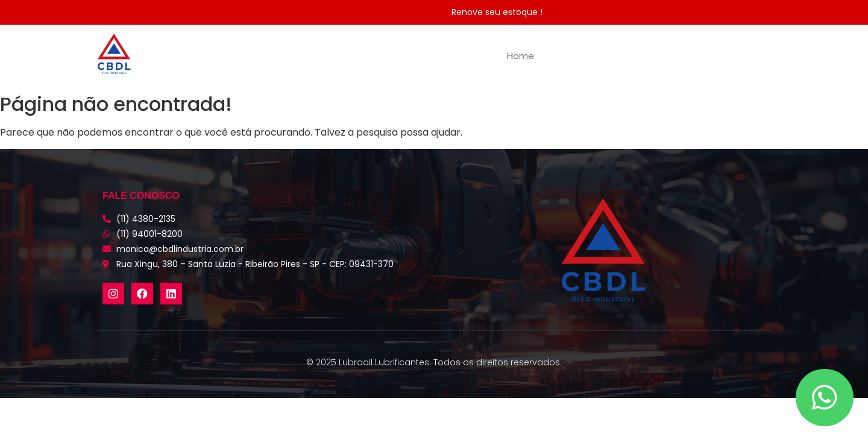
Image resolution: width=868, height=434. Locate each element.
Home (520, 56)
